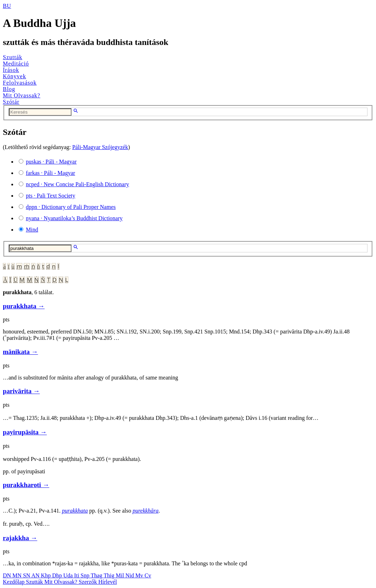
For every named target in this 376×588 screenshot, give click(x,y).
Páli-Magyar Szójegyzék (100, 147)
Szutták (13, 57)
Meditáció (16, 64)
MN (18, 575)
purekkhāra (145, 511)
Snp (86, 575)
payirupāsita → (25, 432)
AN (36, 575)
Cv (148, 575)
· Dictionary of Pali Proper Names (71, 207)
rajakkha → (20, 538)
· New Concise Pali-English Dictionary (78, 184)
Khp (47, 575)
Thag (97, 575)
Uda (69, 575)
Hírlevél (108, 582)
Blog (9, 89)
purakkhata (75, 511)
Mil (121, 575)
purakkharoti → (26, 485)
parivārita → (21, 391)
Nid (130, 575)
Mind (32, 230)
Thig (110, 575)
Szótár (11, 102)
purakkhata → (24, 306)
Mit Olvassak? (22, 95)
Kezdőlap (14, 582)
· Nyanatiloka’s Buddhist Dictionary (74, 218)
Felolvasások (20, 83)
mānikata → (20, 352)
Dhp (58, 575)
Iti (77, 575)
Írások (11, 70)
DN (8, 575)
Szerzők (89, 582)
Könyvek (15, 76)
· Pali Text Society (50, 196)
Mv (140, 575)
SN (27, 575)
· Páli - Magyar (51, 162)
